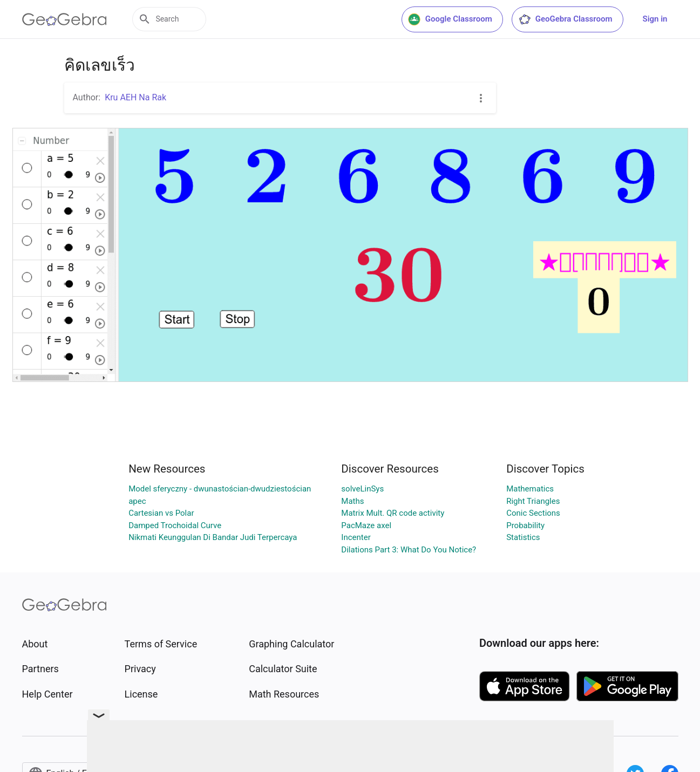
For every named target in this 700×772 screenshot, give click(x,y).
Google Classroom (450, 19)
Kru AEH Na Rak (135, 97)
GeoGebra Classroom (565, 19)
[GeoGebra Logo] (64, 19)
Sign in (655, 19)
